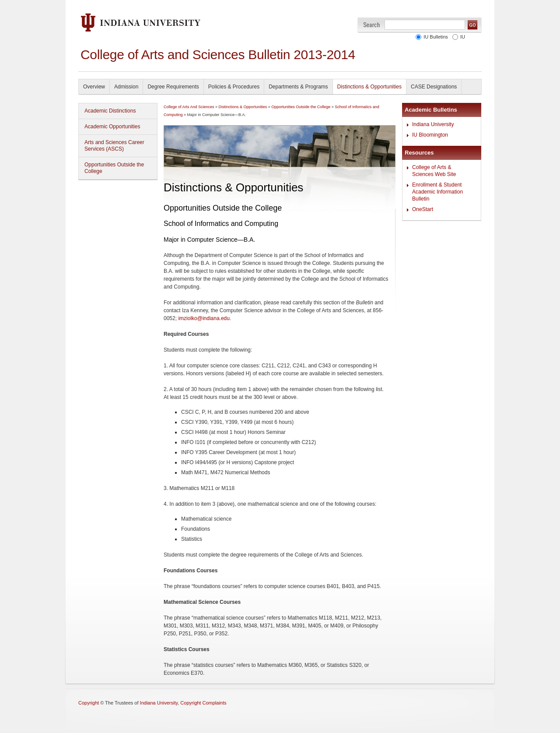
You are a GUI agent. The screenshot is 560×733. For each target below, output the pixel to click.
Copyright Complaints (203, 703)
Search (372, 25)
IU (463, 37)
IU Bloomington (430, 135)
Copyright (89, 703)
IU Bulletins (436, 37)
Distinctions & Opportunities (369, 87)
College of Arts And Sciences (189, 107)
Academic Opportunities (112, 127)
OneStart (423, 209)
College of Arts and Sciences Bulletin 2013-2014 (218, 55)
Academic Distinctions (110, 111)
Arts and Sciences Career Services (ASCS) (114, 146)
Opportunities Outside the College (114, 168)
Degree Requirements (173, 87)
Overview (94, 87)
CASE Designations (434, 87)
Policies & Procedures (234, 87)
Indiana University (433, 124)
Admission (126, 87)
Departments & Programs (298, 87)
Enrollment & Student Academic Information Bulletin (437, 192)
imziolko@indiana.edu (204, 318)
